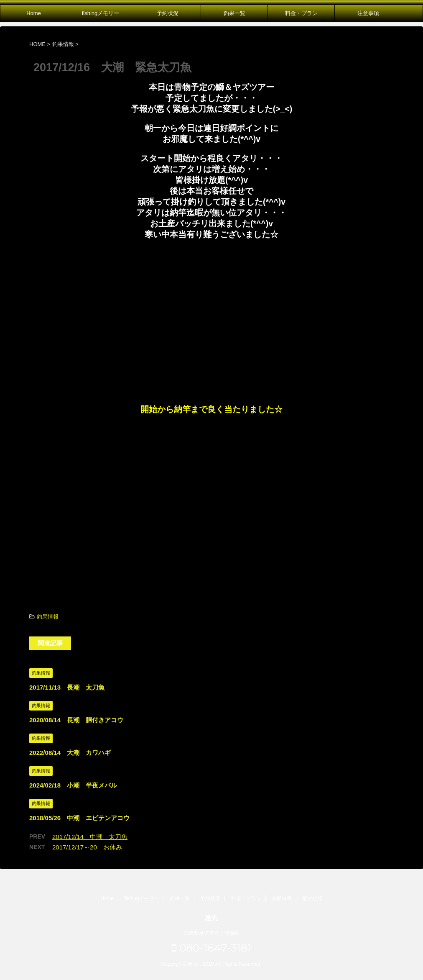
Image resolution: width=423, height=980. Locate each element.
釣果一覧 (234, 13)
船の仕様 (313, 898)
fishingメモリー (101, 13)
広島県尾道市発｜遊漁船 (211, 933)
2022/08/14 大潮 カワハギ (70, 753)
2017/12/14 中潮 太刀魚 (90, 837)
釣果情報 (48, 617)
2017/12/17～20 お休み (87, 847)
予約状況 (168, 13)
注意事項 (368, 13)
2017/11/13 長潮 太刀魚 (67, 687)
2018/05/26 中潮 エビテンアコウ (79, 818)
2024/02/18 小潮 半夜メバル (73, 785)
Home (34, 13)
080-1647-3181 (212, 948)
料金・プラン (301, 13)
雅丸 (211, 918)
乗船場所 (282, 898)
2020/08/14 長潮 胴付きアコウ (76, 720)
